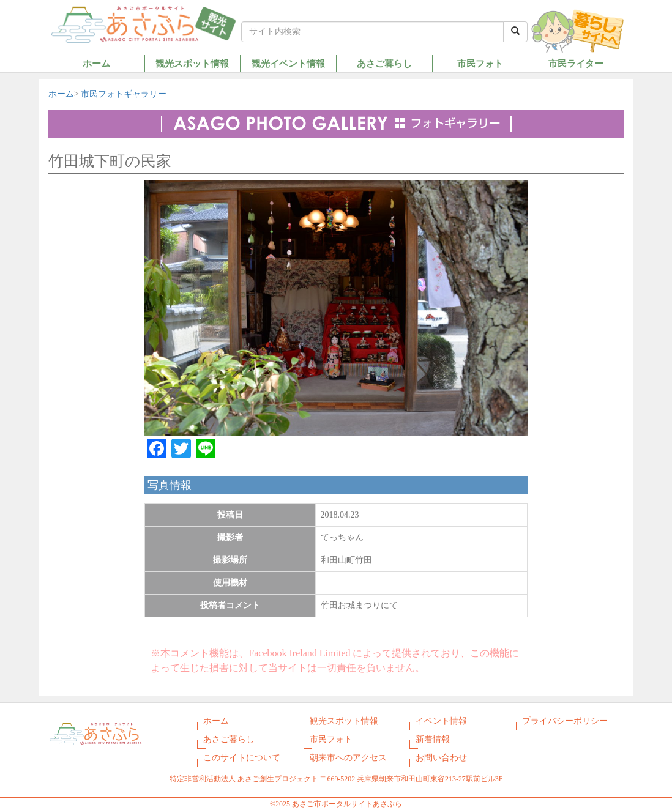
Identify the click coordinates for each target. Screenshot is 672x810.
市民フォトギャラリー (124, 94)
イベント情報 (441, 721)
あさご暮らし (384, 63)
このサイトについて (242, 758)
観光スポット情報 (192, 63)
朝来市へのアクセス (348, 758)
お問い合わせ (441, 758)
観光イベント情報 (288, 63)
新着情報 (433, 739)
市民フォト (480, 63)
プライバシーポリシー (565, 721)
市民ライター (576, 63)
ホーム (96, 63)
